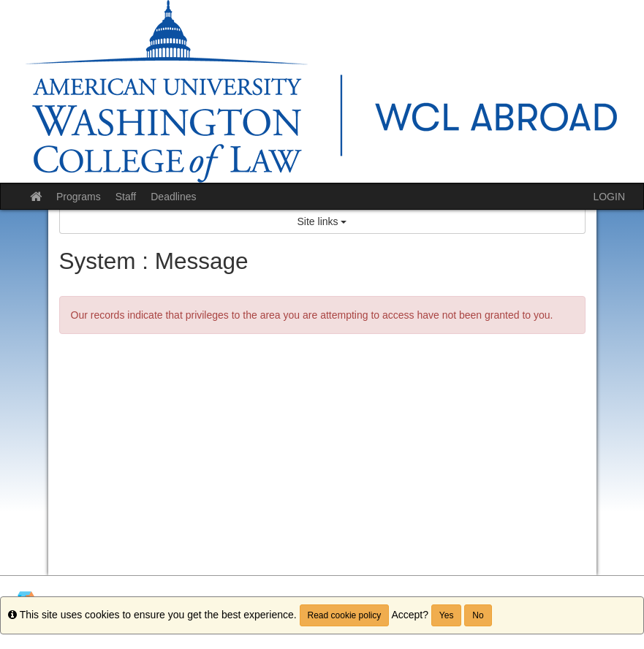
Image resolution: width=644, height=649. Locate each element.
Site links (322, 221)
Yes (447, 615)
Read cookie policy (345, 615)
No (478, 615)
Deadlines (173, 197)
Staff (126, 197)
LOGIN (609, 197)
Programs (79, 197)
